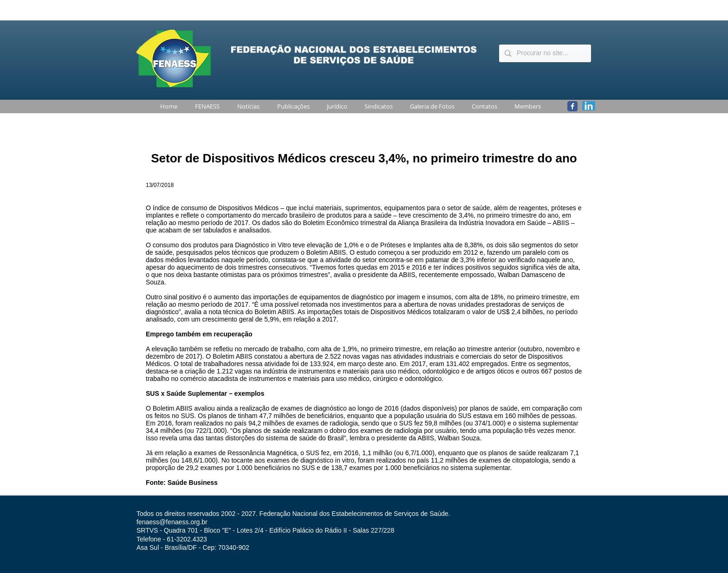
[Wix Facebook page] (572, 106)
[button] (205, 106)
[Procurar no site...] (544, 53)
